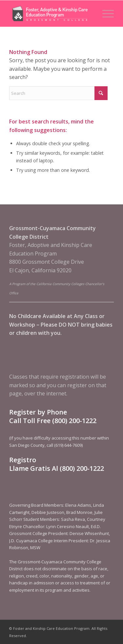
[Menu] (105, 13)
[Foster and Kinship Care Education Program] (51, 13)
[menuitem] (105, 13)
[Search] (58, 93)
